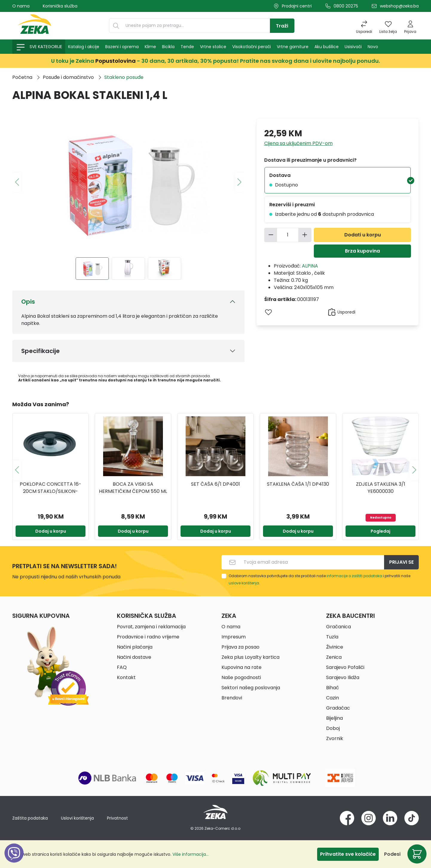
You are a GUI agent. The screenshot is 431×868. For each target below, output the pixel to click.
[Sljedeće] (240, 182)
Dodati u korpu (363, 235)
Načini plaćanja (135, 647)
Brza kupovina (362, 251)
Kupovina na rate (242, 667)
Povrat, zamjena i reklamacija (151, 627)
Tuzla (332, 637)
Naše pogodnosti (241, 677)
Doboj (333, 728)
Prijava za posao (240, 647)
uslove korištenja (244, 583)
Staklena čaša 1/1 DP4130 (298, 484)
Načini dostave (134, 657)
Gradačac (338, 708)
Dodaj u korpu (51, 531)
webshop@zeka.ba (399, 6)
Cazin (333, 698)
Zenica (334, 657)
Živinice (335, 647)
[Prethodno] (17, 182)
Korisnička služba (60, 6)
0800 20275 (346, 6)
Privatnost (117, 818)
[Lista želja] (388, 26)
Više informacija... (191, 854)
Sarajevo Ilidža (343, 677)
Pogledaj (380, 531)
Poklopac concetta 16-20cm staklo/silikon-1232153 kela (51, 488)
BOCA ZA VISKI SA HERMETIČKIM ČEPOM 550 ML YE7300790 (133, 488)
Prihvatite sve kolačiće (348, 854)
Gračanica (338, 627)
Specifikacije (40, 351)
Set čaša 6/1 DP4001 (215, 484)
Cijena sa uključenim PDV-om (298, 143)
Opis (28, 302)
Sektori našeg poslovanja (251, 688)
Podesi (392, 854)
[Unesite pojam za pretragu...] (196, 26)
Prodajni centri (297, 6)
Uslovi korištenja (77, 818)
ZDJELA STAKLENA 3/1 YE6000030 (381, 488)
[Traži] (282, 26)
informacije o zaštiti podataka (354, 576)
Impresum (234, 637)
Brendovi (232, 698)
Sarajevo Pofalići (345, 667)
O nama (21, 6)
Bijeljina (334, 718)
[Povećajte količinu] (305, 235)
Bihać (333, 688)
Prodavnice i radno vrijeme (148, 637)
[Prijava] (410, 26)
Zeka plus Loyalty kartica (250, 657)
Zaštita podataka (30, 818)
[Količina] (288, 235)
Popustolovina (116, 61)
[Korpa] (417, 854)
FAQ (122, 667)
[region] (215, 470)
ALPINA (310, 266)
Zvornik (335, 738)
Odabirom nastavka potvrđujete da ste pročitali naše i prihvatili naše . (320, 579)
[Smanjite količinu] (271, 235)
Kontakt (126, 677)
